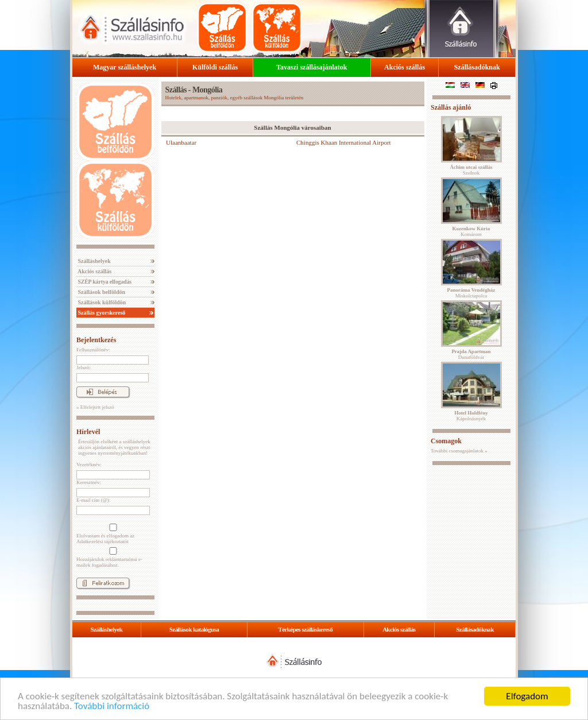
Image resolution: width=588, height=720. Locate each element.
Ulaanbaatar (181, 142)
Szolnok (471, 170)
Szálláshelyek (94, 261)
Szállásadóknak (477, 67)
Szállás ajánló (451, 107)
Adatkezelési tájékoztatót (102, 541)
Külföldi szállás (215, 67)
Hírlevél (88, 432)
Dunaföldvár (471, 354)
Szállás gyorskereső (101, 313)
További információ (112, 707)
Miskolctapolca (471, 293)
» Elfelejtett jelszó (95, 407)
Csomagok (446, 441)
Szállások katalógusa (194, 629)
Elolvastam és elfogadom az (112, 534)
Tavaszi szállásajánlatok (312, 67)
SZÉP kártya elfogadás (104, 282)
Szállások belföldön (101, 292)
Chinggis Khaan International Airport (344, 142)
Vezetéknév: (89, 464)
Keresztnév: (89, 482)
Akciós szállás (405, 67)
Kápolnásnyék (471, 416)
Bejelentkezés (96, 340)
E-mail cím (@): (93, 500)
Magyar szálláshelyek (125, 67)
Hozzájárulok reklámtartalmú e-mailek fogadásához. (112, 558)
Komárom (471, 231)
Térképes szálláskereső (305, 629)
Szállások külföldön (101, 302)
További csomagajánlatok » (459, 451)
